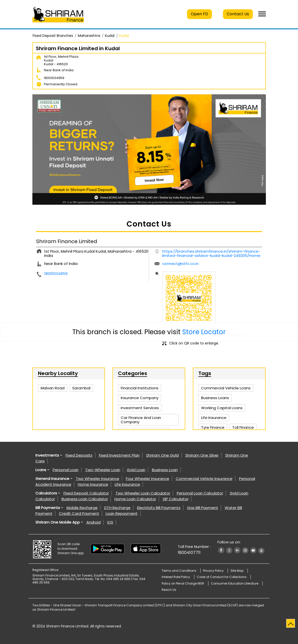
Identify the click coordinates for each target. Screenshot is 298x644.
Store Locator (204, 332)
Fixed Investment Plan (119, 455)
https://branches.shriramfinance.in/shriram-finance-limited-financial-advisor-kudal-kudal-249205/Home (211, 253)
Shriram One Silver (202, 455)
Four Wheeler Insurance (147, 479)
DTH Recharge (117, 508)
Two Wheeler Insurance (98, 479)
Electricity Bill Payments (159, 508)
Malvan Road (53, 388)
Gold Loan (136, 470)
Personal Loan (66, 470)
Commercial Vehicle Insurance (204, 479)
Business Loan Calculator (85, 499)
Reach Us (169, 590)
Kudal (110, 36)
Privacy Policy (213, 571)
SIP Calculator (176, 499)
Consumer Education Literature (235, 583)
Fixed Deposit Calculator (86, 493)
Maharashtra (89, 36)
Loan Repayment (122, 513)
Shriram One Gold (162, 455)
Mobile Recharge (82, 508)
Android (94, 522)
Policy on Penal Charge (183, 583)
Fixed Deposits (79, 455)
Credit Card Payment (79, 513)
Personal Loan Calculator (200, 493)
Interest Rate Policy (176, 577)
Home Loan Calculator (135, 499)
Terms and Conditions (179, 571)
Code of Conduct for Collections (222, 577)
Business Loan (165, 470)
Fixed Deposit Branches (53, 36)
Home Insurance (93, 484)
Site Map (237, 571)
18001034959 (54, 78)
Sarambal (81, 388)
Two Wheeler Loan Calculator (143, 493)
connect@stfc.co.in (180, 264)
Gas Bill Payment (203, 508)
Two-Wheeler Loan (103, 470)
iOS (110, 522)
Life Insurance (127, 484)
